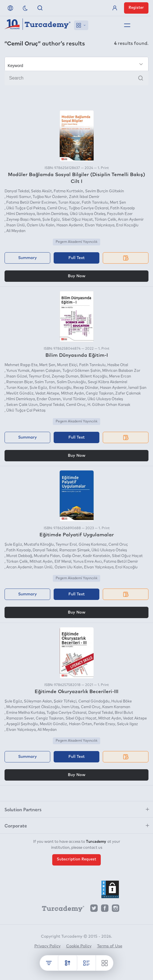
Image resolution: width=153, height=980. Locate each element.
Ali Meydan (16, 231)
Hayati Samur (19, 197)
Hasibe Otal (118, 365)
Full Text (76, 258)
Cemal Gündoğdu (94, 701)
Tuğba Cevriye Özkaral (89, 208)
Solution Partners (23, 809)
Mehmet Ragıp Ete (21, 365)
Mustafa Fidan (47, 556)
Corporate (16, 825)
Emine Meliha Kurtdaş (26, 713)
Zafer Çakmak (128, 394)
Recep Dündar (86, 388)
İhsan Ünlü (16, 225)
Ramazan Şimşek (75, 550)
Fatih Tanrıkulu (95, 203)
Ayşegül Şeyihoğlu (22, 724)
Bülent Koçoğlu (94, 377)
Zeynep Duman (65, 377)
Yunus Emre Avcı (87, 562)
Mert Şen (118, 203)
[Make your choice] (76, 64)
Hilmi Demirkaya (21, 214)
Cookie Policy (79, 946)
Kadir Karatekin (96, 556)
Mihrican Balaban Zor (121, 371)
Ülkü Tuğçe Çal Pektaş (26, 208)
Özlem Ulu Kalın (41, 225)
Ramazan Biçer (20, 382)
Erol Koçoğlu (127, 225)
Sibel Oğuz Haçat (77, 220)
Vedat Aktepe (47, 394)
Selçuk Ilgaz (127, 724)
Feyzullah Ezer (120, 214)
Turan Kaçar (69, 203)
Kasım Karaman (116, 707)
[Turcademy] (60, 910)
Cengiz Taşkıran (100, 394)
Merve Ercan (120, 377)
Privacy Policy (47, 946)
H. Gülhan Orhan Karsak (109, 405)
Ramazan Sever (20, 719)
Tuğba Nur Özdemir (50, 197)
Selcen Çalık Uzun (22, 405)
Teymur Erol (39, 377)
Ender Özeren (49, 399)
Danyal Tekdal (17, 191)
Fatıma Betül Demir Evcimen (31, 203)
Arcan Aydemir (131, 220)
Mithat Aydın (73, 394)
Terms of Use (110, 946)
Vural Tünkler (74, 399)
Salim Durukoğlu (71, 382)
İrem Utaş (70, 707)
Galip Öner (71, 556)
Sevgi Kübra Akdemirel (107, 382)
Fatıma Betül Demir (121, 562)
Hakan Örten (80, 724)
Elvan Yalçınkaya (100, 225)
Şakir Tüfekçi (65, 701)
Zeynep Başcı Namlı (23, 220)
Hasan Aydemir (70, 225)
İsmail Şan (137, 388)
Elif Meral (63, 562)
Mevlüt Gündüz (20, 394)
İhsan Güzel (17, 377)
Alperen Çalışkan (46, 371)
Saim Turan (45, 382)
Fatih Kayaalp (122, 208)
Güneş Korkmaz (93, 545)
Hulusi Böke (121, 701)
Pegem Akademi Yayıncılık (76, 242)
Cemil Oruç (57, 208)
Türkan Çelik (105, 220)
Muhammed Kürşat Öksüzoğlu (33, 707)
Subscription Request (76, 859)
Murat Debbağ (19, 556)
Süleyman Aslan (38, 701)
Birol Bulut (124, 713)
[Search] (76, 78)
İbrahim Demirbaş (52, 214)
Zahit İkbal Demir (84, 197)
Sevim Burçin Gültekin (105, 191)
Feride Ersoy (104, 724)
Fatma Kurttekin (68, 191)
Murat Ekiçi (67, 365)
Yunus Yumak (18, 371)
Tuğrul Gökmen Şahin (81, 371)
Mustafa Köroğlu (39, 545)
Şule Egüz (51, 220)
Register (136, 8)
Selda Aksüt (41, 191)
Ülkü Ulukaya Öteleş (88, 214)
